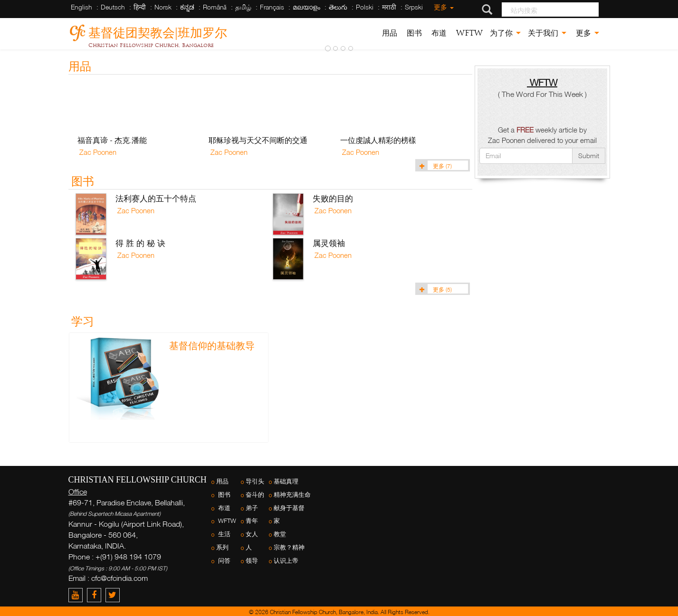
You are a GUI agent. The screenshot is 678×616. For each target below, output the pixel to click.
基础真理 (286, 481)
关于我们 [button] (547, 33)
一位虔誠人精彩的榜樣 (378, 140)
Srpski (414, 7)
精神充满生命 (292, 495)
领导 (252, 561)
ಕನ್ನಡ (187, 7)
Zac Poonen (97, 152)
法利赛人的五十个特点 (156, 198)
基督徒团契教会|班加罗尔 (158, 31)
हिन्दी (140, 7)
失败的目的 (333, 198)
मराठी (389, 7)
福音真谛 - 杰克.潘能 (112, 140)
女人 (252, 534)
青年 (252, 521)
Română (215, 7)
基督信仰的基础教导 (212, 346)
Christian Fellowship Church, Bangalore (151, 45)
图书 (413, 33)
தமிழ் (243, 7)
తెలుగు (338, 7)
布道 (438, 33)
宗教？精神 (289, 547)
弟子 (252, 508)
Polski (365, 7)
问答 (223, 561)
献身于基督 (289, 508)
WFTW (468, 33)
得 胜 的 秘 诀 (140, 243)
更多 (443, 7)
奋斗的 (255, 495)
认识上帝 (286, 561)
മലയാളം (306, 7)
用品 (390, 33)
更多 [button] (586, 33)
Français (272, 7)
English (81, 7)
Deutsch (113, 7)
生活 (223, 534)
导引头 (255, 481)
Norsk (163, 7)
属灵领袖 (329, 243)
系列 (222, 547)
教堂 (280, 534)
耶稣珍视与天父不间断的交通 (258, 140)
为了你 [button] (505, 33)
